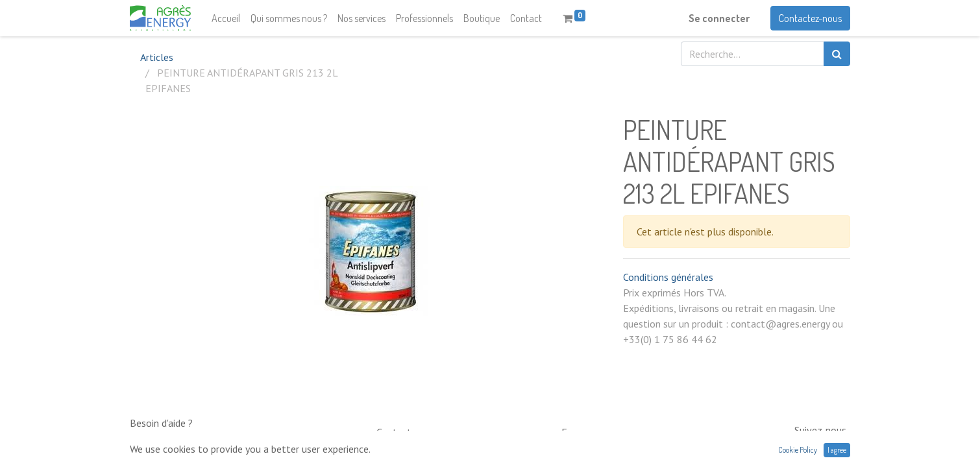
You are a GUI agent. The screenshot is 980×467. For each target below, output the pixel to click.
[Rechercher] (837, 54)
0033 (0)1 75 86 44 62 (421, 451)
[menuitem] (226, 18)
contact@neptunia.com (609, 451)
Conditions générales (668, 277)
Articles (157, 57)
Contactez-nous (810, 18)
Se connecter (719, 18)
